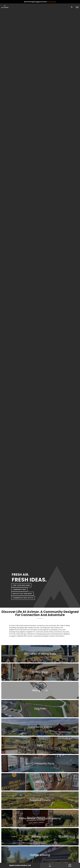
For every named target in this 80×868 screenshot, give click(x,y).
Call (50, 866)
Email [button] (70, 866)
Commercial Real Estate (23, 598)
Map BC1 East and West (22, 594)
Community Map (19, 589)
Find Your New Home (21, 585)
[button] (72, 8)
